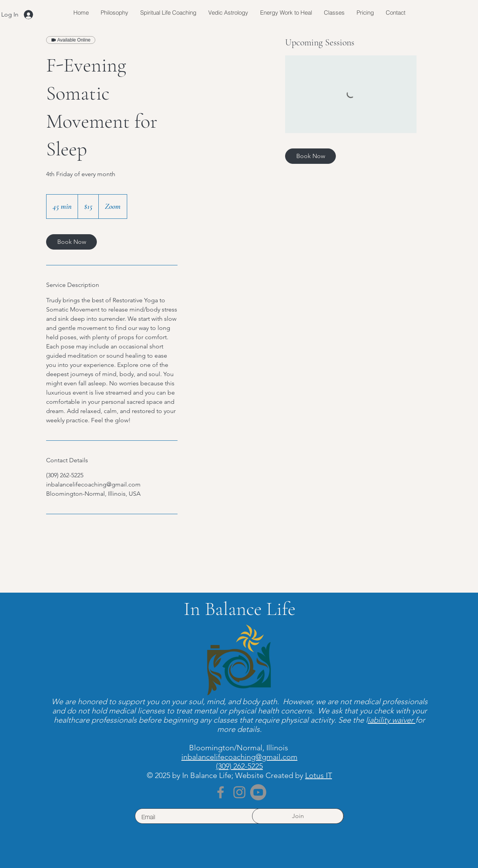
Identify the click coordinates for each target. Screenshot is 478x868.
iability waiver (392, 720)
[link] (71, 242)
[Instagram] (239, 792)
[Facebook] (221, 792)
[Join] (298, 816)
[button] (334, 13)
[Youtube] (258, 792)
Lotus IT (319, 775)
